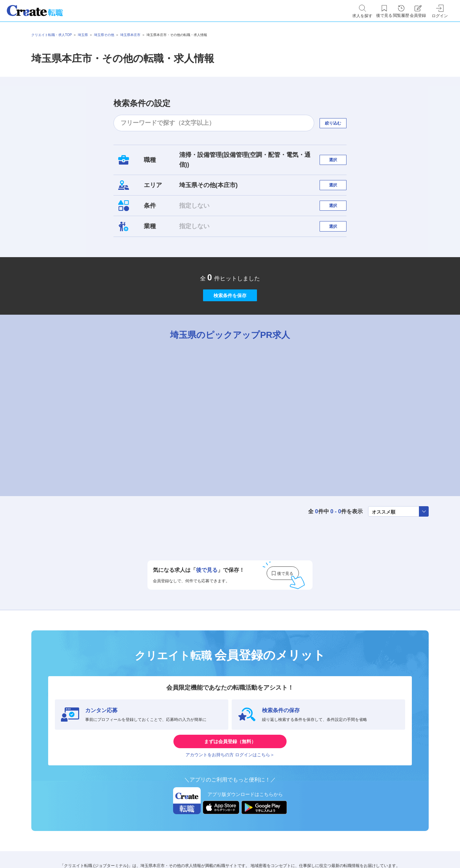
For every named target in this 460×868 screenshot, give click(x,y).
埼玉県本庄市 (130, 35)
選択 (339, 160)
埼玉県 (83, 35)
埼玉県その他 (104, 35)
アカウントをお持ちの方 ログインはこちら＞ (230, 798)
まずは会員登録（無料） (230, 778)
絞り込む (339, 123)
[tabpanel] (230, 445)
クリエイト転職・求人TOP (52, 35)
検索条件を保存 (230, 321)
